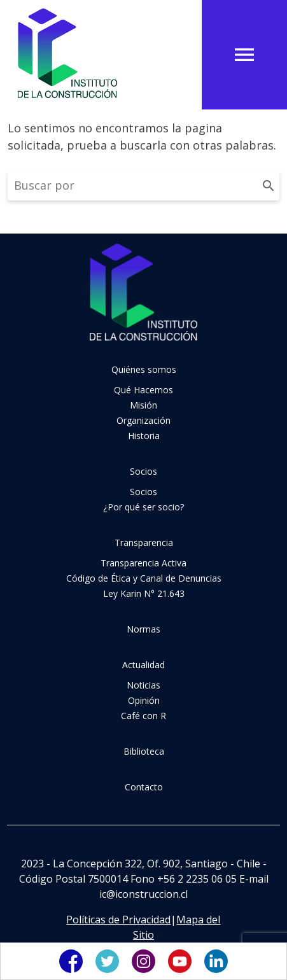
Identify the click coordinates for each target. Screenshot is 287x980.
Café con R (143, 716)
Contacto (144, 787)
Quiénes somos (144, 369)
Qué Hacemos (143, 390)
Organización (143, 420)
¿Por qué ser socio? (143, 507)
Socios (143, 471)
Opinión (144, 700)
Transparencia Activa (143, 563)
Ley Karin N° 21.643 (144, 593)
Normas (143, 629)
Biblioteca (144, 751)
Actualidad (143, 665)
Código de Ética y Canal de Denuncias (144, 578)
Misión (143, 405)
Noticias (143, 685)
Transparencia (144, 542)
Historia (144, 436)
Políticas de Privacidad (118, 920)
